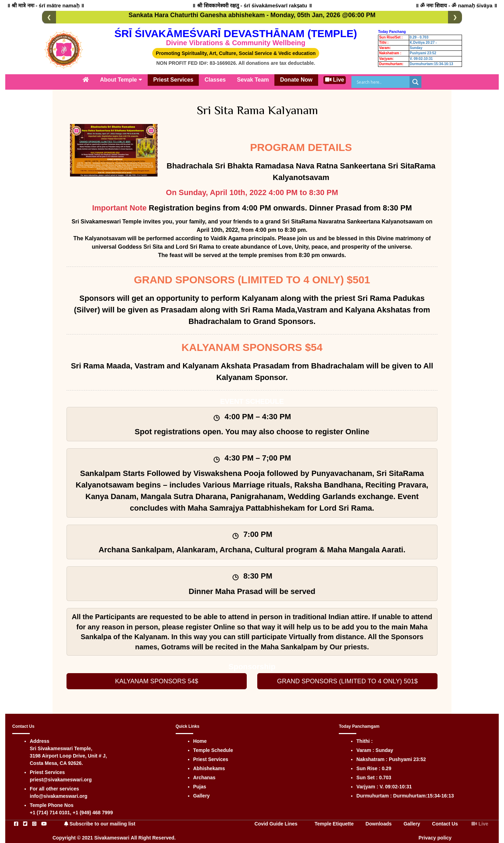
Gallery (201, 794)
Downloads (379, 822)
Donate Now (296, 80)
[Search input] (382, 82)
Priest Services (173, 80)
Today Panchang (392, 32)
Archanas (204, 775)
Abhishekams (209, 766)
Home (200, 739)
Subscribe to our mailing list (100, 822)
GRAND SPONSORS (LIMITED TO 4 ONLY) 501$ (347, 679)
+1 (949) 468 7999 (93, 810)
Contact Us (445, 822)
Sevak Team (253, 80)
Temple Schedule (213, 748)
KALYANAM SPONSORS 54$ (157, 679)
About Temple (121, 80)
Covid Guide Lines (276, 822)
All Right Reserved (153, 836)
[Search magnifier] (415, 82)
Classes (215, 80)
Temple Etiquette (334, 822)
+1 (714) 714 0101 (50, 810)
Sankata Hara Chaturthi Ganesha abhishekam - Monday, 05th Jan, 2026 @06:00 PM (252, 15)
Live (335, 80)
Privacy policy (435, 836)
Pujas (200, 785)
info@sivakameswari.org (59, 794)
